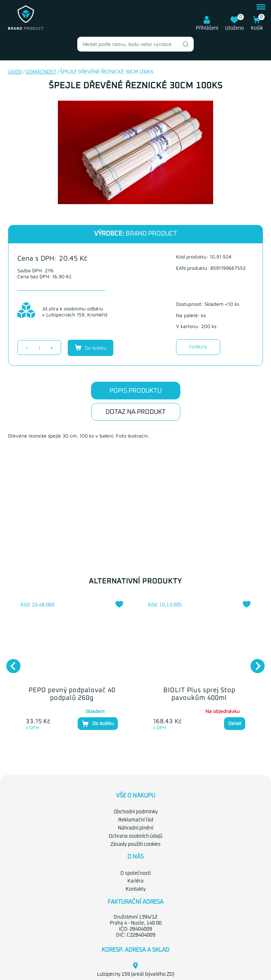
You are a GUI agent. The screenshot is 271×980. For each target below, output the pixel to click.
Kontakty (136, 889)
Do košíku (91, 348)
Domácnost (41, 72)
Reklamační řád (136, 820)
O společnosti (135, 873)
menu (261, 7)
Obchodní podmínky (136, 812)
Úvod (15, 72)
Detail (235, 723)
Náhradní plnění (135, 828)
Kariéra (135, 881)
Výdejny (198, 346)
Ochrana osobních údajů (135, 836)
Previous (10, 663)
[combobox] (135, 44)
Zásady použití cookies (135, 844)
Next (254, 663)
